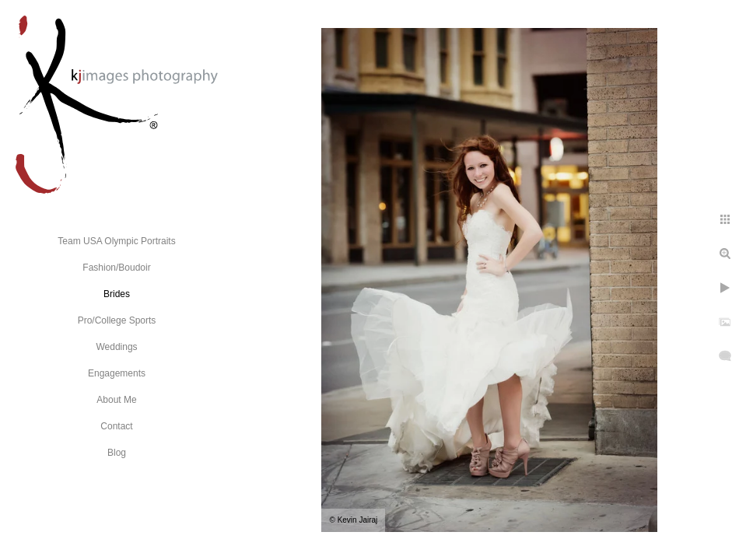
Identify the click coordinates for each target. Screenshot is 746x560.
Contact (116, 426)
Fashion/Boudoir (116, 268)
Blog (117, 453)
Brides (117, 294)
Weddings (116, 347)
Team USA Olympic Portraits (116, 241)
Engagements (117, 373)
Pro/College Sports (117, 320)
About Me (116, 400)
